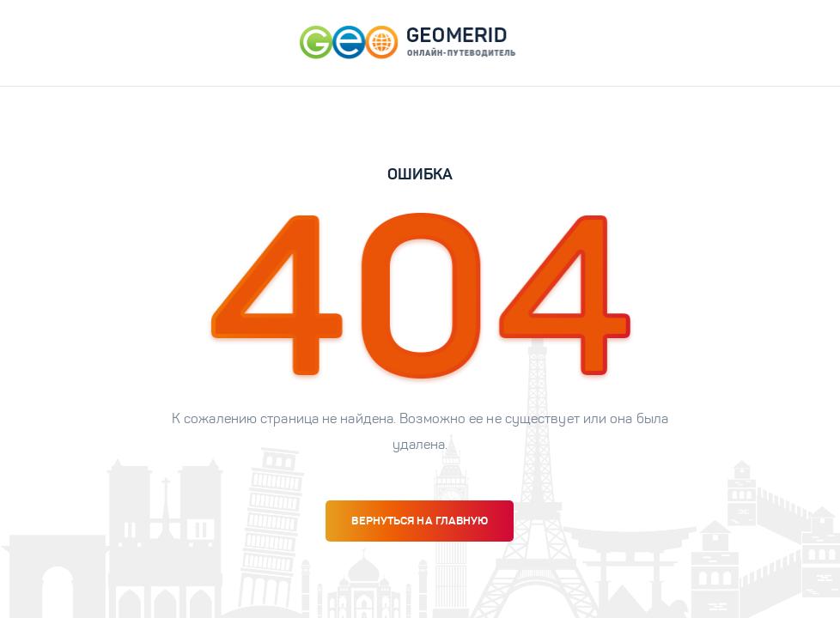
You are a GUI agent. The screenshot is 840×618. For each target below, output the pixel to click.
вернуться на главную (420, 521)
